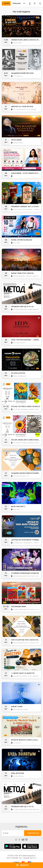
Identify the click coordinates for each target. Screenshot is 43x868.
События (17, 3)
